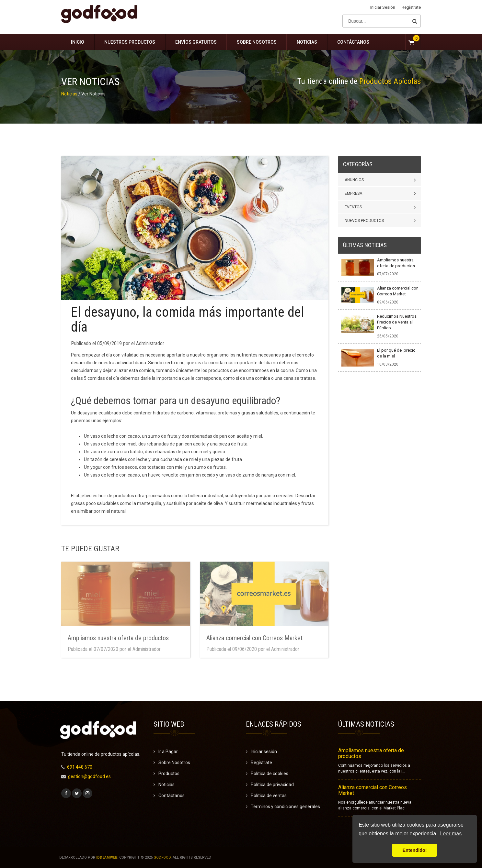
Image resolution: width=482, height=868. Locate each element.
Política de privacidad (272, 785)
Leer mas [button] (451, 834)
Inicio (78, 42)
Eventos (353, 207)
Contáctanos (353, 42)
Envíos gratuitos (196, 42)
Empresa (353, 193)
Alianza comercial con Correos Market (373, 790)
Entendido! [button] (414, 850)
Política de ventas (269, 796)
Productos (169, 774)
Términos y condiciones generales (285, 807)
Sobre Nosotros (257, 42)
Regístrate (411, 7)
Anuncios (354, 180)
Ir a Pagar (168, 752)
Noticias (307, 42)
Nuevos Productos (364, 221)
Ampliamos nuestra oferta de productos (371, 753)
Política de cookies (270, 774)
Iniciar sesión (383, 7)
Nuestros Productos (130, 42)
